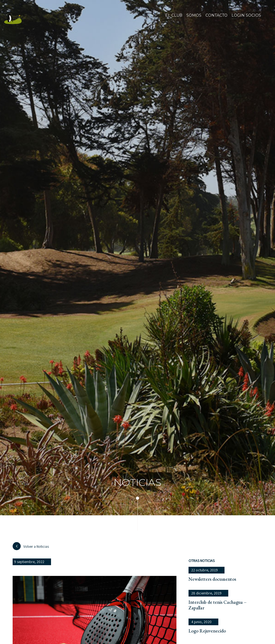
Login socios (246, 16)
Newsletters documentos (212, 579)
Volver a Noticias (31, 546)
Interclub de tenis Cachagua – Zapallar (218, 605)
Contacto (216, 19)
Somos (194, 19)
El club (174, 19)
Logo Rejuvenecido (207, 631)
